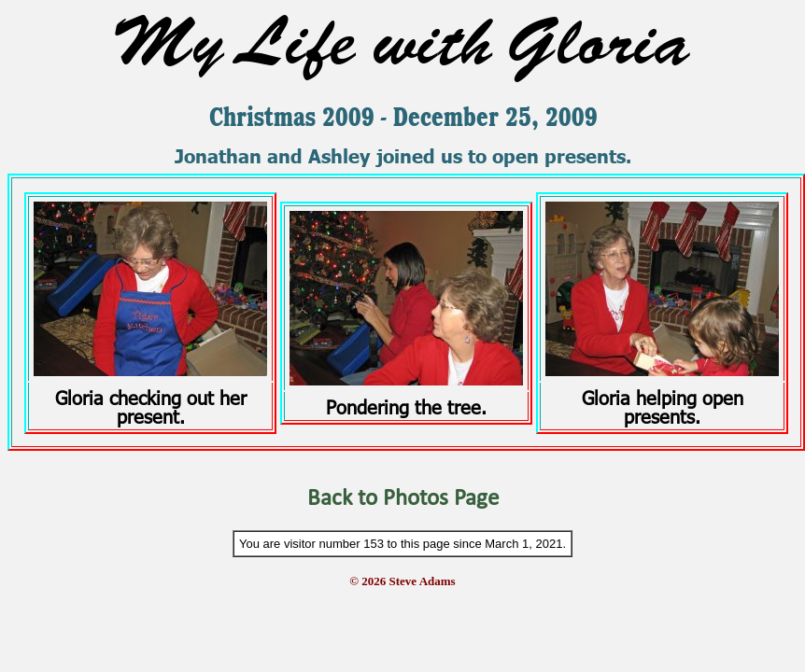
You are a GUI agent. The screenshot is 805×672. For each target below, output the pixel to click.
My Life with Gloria (402, 42)
